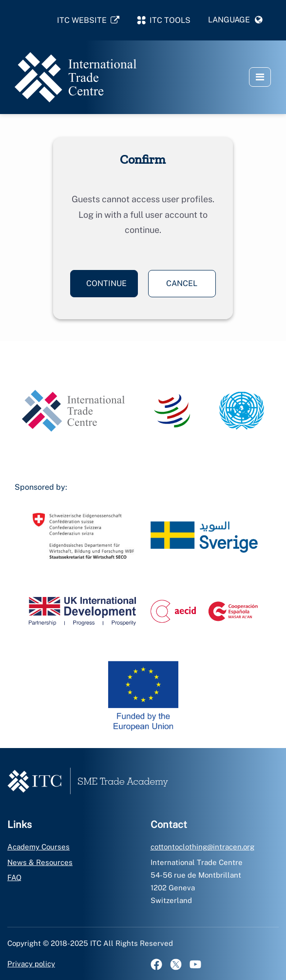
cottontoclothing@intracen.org (202, 847)
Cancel (182, 283)
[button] (235, 20)
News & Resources (40, 862)
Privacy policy (31, 964)
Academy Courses (38, 847)
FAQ (14, 877)
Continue (106, 283)
